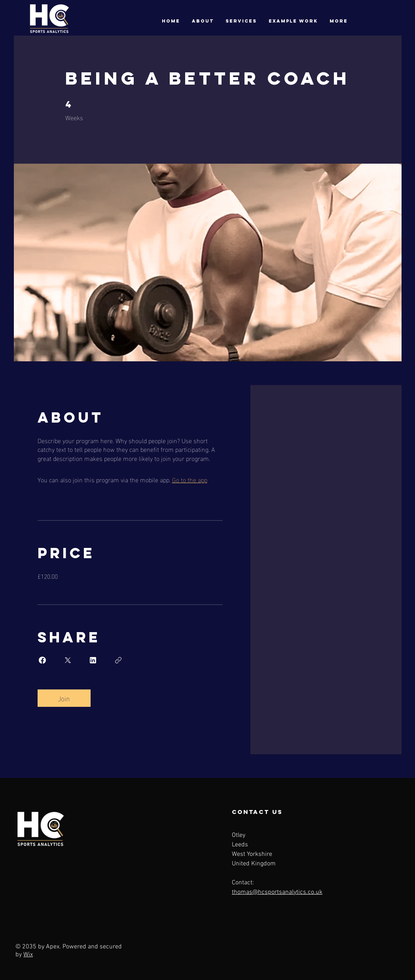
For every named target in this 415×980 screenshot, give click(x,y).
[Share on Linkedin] (93, 660)
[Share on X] (68, 660)
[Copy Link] (118, 660)
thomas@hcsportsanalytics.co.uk (277, 892)
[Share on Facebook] (42, 660)
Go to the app (190, 479)
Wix (28, 955)
